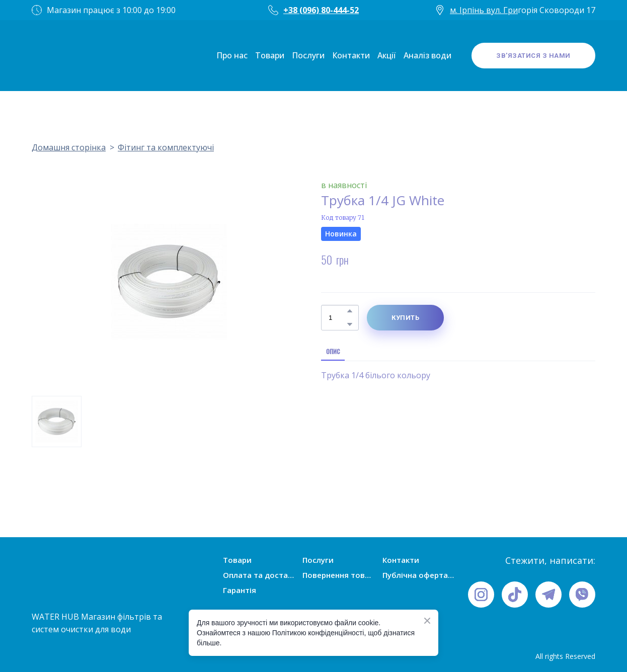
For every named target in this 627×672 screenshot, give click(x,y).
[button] (533, 56)
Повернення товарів (338, 575)
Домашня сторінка (69, 147)
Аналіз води (427, 55)
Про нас (232, 55)
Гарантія (240, 590)
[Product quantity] (337, 318)
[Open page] (62, 56)
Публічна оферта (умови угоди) (418, 575)
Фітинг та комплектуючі (166, 147)
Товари (270, 55)
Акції (387, 55)
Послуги (308, 55)
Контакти (351, 55)
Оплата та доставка (259, 575)
